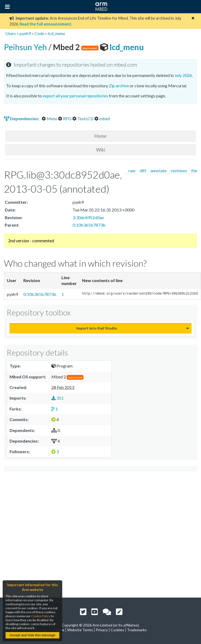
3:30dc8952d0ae (88, 217)
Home (101, 136)
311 (57, 398)
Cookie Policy (41, 616)
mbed (102, 118)
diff (143, 170)
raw (132, 170)
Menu (50, 118)
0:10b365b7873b (89, 225)
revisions (179, 170)
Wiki (101, 150)
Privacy (102, 630)
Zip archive (119, 86)
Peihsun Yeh (26, 47)
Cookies (117, 630)
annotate (158, 170)
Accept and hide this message (32, 635)
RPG (65, 118)
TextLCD (83, 118)
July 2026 (183, 75)
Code (39, 33)
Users (11, 33)
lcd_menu (56, 33)
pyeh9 (25, 33)
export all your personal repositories (75, 96)
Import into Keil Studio (97, 328)
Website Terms (80, 630)
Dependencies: (22, 118)
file (194, 170)
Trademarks (137, 630)
